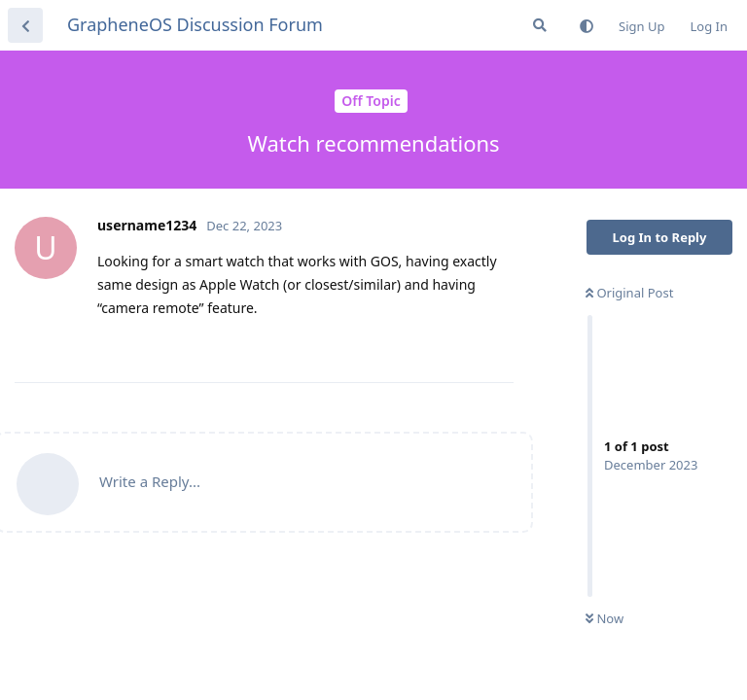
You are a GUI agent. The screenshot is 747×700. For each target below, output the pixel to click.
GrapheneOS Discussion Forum (195, 24)
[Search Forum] (540, 25)
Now (605, 618)
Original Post (629, 293)
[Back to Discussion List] (25, 25)
